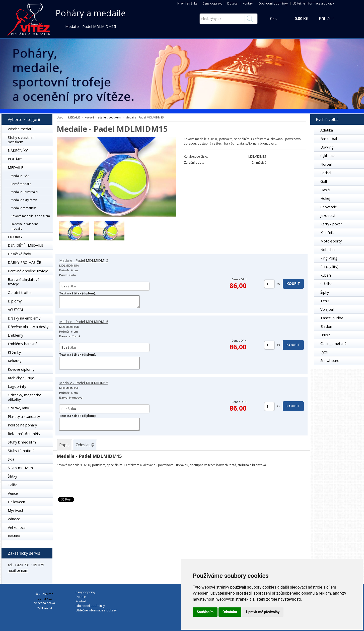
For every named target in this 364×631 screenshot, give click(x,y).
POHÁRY (15, 159)
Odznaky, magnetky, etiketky (25, 397)
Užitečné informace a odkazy (313, 3)
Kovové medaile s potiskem (30, 216)
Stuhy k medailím (22, 442)
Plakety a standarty (24, 417)
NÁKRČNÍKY (18, 150)
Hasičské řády (19, 254)
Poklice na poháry (22, 425)
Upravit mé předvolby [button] (263, 612)
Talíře (13, 485)
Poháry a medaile (91, 13)
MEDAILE (15, 168)
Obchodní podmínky (273, 3)
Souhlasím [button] (205, 612)
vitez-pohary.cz (46, 596)
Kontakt (248, 3)
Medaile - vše (20, 176)
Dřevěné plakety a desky (28, 327)
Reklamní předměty (24, 434)
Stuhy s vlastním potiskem (21, 140)
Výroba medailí (20, 129)
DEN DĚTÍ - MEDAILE (25, 245)
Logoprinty (17, 386)
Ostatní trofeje (20, 293)
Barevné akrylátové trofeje (24, 282)
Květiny (14, 536)
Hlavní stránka (187, 3)
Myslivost (16, 510)
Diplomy (15, 301)
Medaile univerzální (24, 192)
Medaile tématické (24, 208)
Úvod (60, 117)
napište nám (18, 570)
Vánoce (14, 519)
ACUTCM (15, 310)
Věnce (13, 493)
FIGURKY (15, 237)
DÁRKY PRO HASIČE (24, 262)
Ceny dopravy (212, 3)
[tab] (64, 445)
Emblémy (15, 335)
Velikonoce (17, 527)
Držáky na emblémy (24, 318)
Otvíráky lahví (19, 408)
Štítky (12, 476)
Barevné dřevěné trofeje (28, 271)
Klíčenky (14, 352)
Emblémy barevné (23, 344)
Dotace (232, 3)
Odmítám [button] (230, 612)
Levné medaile (21, 184)
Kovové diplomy (21, 369)
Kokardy (15, 361)
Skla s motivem (20, 468)
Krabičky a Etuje (21, 378)
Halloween (16, 502)
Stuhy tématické (21, 451)
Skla (11, 459)
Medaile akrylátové (24, 200)
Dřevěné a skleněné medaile (25, 226)
